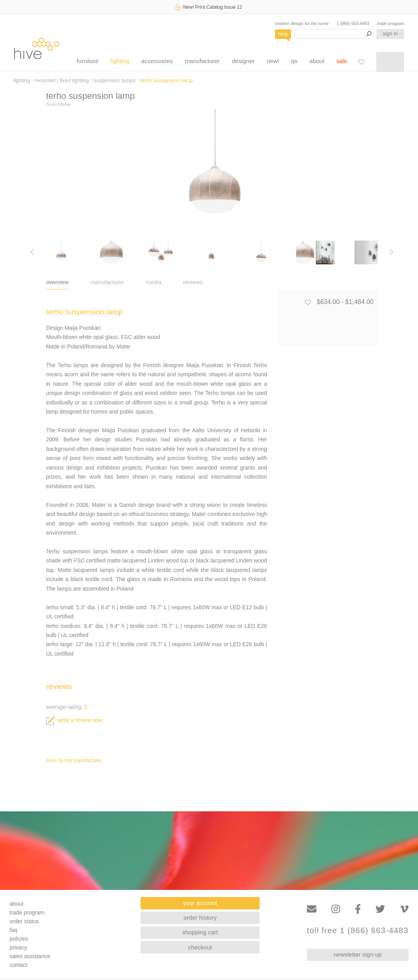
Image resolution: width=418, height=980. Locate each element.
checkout (200, 947)
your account (200, 903)
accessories (157, 61)
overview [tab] (57, 282)
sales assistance (30, 956)
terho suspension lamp (167, 80)
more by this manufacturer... (76, 761)
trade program (391, 23)
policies (19, 939)
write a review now (74, 720)
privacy (18, 947)
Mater (65, 104)
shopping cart (200, 932)
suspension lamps (115, 80)
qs (295, 61)
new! (273, 61)
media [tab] (154, 282)
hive (37, 48)
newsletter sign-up (358, 954)
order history (200, 917)
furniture (88, 61)
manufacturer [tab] (107, 282)
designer (243, 61)
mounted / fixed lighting (62, 80)
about (317, 61)
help (283, 34)
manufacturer (202, 61)
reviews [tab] (193, 282)
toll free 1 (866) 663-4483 (358, 931)
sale (342, 61)
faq (13, 930)
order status (24, 921)
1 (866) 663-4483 (353, 23)
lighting (120, 61)
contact (18, 965)
